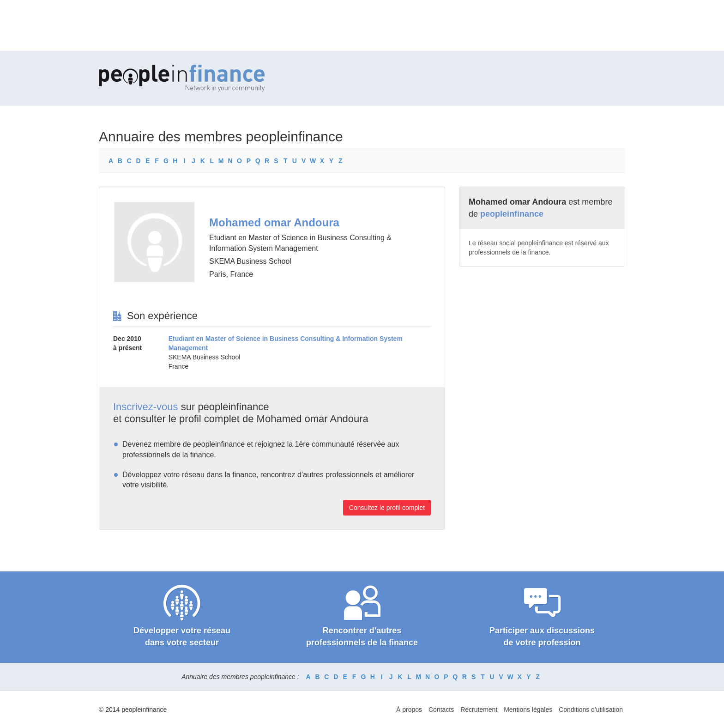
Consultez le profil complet (387, 508)
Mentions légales (528, 710)
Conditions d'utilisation (591, 710)
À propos (409, 710)
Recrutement (479, 710)
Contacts (441, 710)
